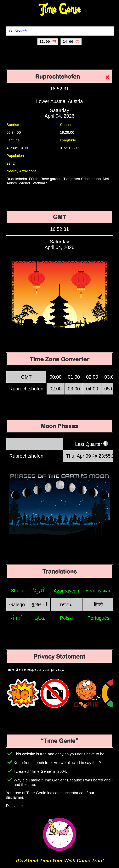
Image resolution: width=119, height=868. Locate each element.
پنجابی (39, 618)
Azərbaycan (66, 591)
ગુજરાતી (39, 604)
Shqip (17, 591)
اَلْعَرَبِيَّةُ (39, 591)
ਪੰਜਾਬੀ (17, 618)
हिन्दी (98, 605)
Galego (17, 604)
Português (98, 618)
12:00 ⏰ (48, 42)
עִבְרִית (66, 604)
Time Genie (60, 10)
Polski (66, 618)
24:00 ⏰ (71, 42)
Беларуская (98, 591)
